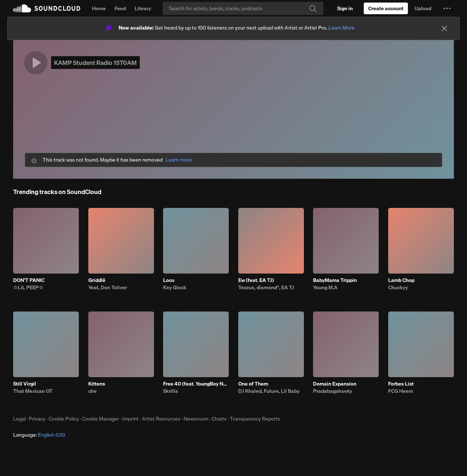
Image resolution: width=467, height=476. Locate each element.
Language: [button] (39, 435)
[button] (447, 8)
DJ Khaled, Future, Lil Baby (269, 391)
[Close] (444, 28)
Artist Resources (161, 419)
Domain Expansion (335, 384)
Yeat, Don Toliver (108, 287)
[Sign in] (345, 8)
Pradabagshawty (333, 391)
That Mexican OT (33, 391)
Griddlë (97, 280)
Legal (19, 419)
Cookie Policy (64, 419)
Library (143, 8)
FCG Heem (401, 391)
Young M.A (325, 287)
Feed (120, 8)
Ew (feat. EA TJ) (256, 280)
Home (99, 8)
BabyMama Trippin (335, 280)
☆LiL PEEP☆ (28, 287)
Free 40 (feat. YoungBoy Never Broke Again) (196, 384)
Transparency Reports (255, 419)
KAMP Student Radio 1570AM (95, 63)
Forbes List (401, 384)
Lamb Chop (401, 280)
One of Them (253, 384)
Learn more (179, 160)
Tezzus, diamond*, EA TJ (266, 287)
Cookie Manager (101, 419)
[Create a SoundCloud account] (386, 8)
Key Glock (175, 287)
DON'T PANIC (29, 280)
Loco (169, 280)
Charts (219, 419)
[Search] (243, 8)
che (92, 391)
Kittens (97, 384)
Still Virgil (25, 384)
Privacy (37, 419)
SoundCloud (47, 8)
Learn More (341, 28)
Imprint (130, 419)
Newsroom (196, 419)
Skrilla (171, 391)
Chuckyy (398, 287)
